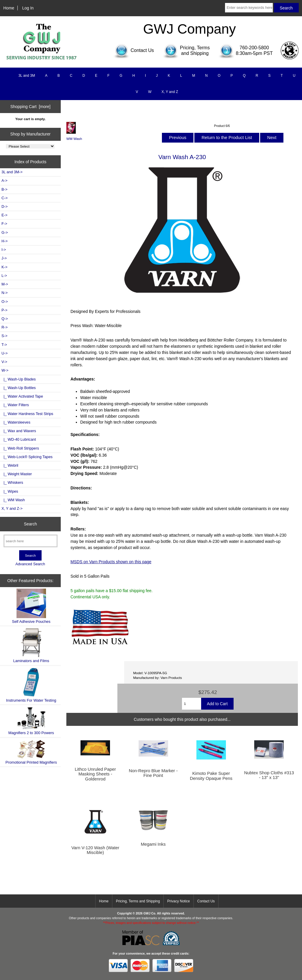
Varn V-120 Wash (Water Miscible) (95, 850)
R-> (5, 327)
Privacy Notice (179, 901)
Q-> (5, 319)
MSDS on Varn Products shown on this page (111, 562)
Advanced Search (30, 564)
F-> (4, 224)
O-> (5, 302)
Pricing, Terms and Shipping (138, 901)
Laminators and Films (31, 645)
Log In (28, 8)
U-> (5, 353)
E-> (4, 215)
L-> (4, 276)
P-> (4, 310)
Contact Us (206, 901)
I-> (4, 250)
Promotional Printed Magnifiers (31, 752)
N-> (5, 293)
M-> (5, 284)
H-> (5, 241)
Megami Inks (153, 844)
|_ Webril (10, 465)
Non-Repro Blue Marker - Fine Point (153, 773)
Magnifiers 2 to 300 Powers (31, 721)
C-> (5, 198)
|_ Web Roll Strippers (20, 448)
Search (30, 524)
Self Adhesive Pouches (31, 606)
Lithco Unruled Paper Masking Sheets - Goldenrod (95, 774)
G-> (5, 232)
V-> (4, 362)
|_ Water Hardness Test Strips (27, 414)
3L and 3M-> (12, 172)
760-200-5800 (254, 48)
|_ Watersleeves (16, 422)
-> (5, 370)
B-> (4, 189)
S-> (4, 336)
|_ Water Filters (15, 405)
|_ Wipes (10, 491)
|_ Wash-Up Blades (19, 379)
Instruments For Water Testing (31, 685)
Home (9, 8)
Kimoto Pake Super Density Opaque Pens (211, 776)
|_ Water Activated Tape (22, 396)
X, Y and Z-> (12, 508)
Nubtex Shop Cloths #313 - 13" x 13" (269, 775)
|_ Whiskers (12, 482)
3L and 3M (27, 76)
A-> (4, 181)
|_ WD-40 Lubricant (19, 439)
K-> (4, 267)
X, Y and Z (170, 92)
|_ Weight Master (17, 474)
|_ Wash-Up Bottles (19, 388)
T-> (4, 345)
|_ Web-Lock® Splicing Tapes (27, 457)
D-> (5, 206)
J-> (4, 258)
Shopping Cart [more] (30, 107)
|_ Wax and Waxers (19, 431)
